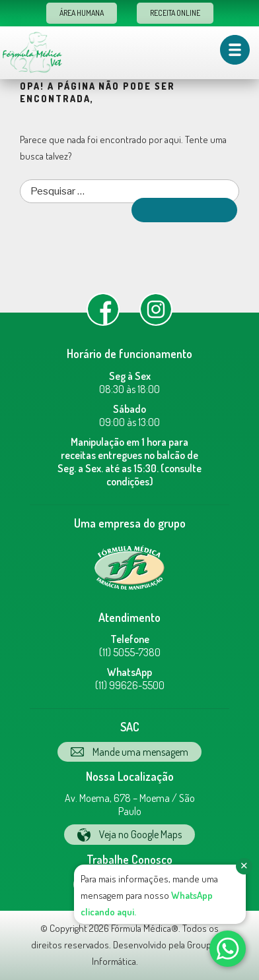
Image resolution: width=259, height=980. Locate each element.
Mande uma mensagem (129, 752)
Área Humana (82, 13)
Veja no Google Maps (129, 834)
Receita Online (175, 13)
